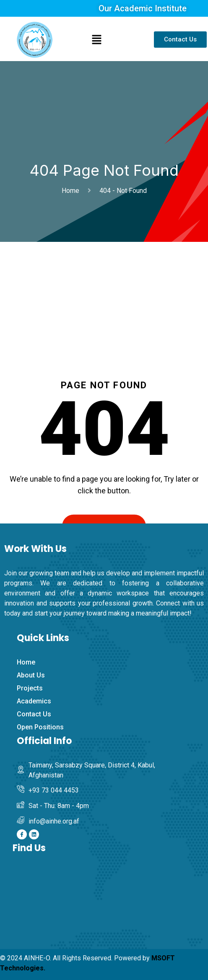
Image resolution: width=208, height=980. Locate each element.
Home (72, 191)
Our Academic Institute (143, 8)
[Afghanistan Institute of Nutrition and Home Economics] (108, 906)
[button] (97, 40)
